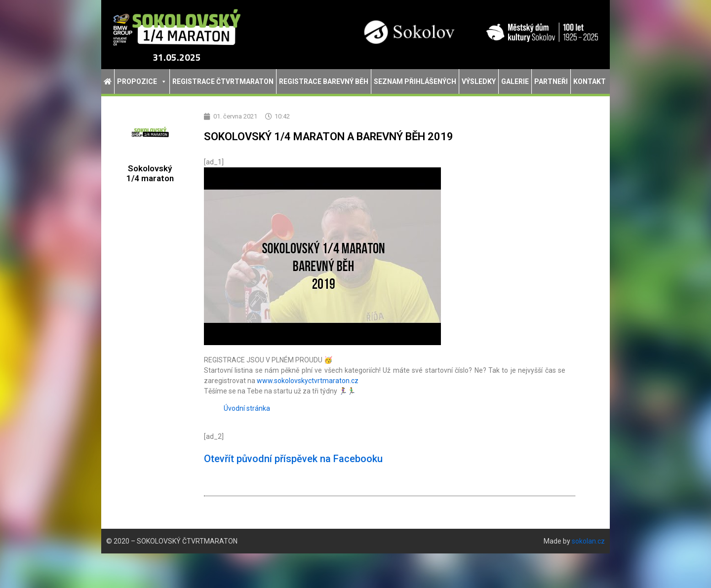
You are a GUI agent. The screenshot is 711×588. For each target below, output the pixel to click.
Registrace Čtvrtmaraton (223, 81)
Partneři (551, 81)
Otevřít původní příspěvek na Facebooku (293, 459)
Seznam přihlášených (415, 81)
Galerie (515, 81)
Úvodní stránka (247, 408)
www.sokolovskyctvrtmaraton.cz (308, 381)
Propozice (142, 81)
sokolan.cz (588, 541)
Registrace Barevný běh (324, 81)
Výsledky (479, 81)
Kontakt (590, 81)
